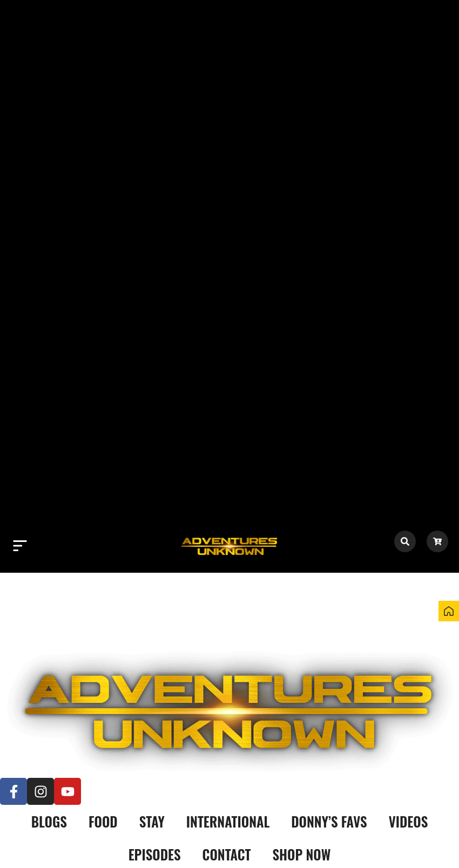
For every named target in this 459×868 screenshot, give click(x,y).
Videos (409, 821)
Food (103, 821)
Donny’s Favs (329, 821)
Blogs (49, 821)
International (228, 821)
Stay (152, 821)
